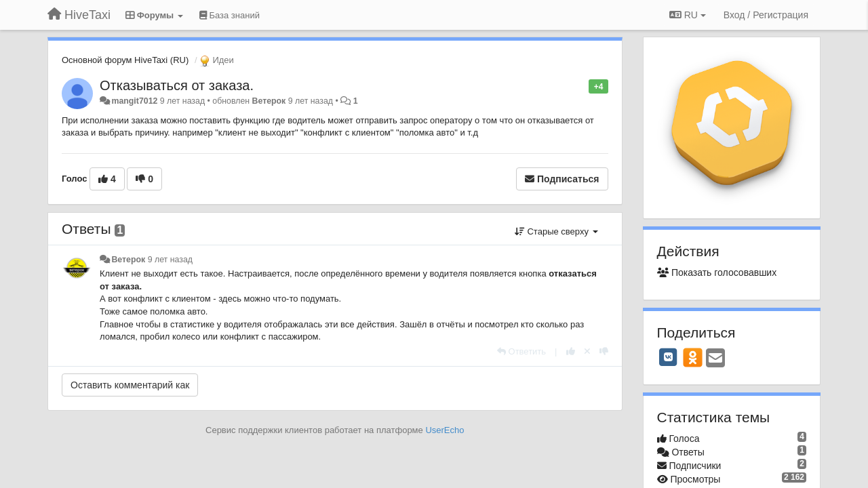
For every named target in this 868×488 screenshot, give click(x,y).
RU (688, 15)
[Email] (715, 359)
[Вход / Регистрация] (766, 15)
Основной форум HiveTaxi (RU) (125, 60)
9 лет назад (170, 260)
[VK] (669, 357)
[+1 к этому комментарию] (571, 351)
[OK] (693, 357)
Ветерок (269, 101)
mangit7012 (134, 101)
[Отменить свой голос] (587, 351)
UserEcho (445, 430)
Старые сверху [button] (556, 231)
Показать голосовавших (717, 272)
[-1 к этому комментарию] (604, 351)
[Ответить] (521, 351)
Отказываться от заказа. (177, 85)
